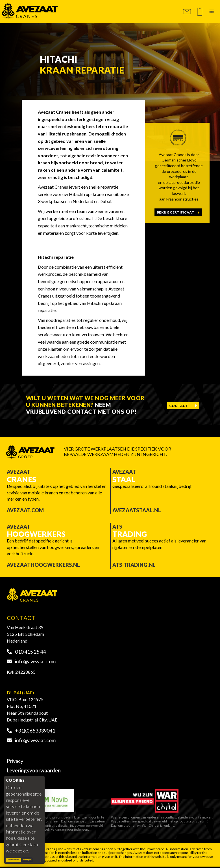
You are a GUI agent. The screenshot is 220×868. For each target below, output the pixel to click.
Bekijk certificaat (176, 212)
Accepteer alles (14, 860)
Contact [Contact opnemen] (179, 406)
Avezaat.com (25, 510)
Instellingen (27, 860)
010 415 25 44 (26, 652)
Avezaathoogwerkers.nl (43, 565)
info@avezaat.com (31, 661)
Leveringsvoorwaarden (34, 770)
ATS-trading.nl (134, 565)
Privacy (15, 761)
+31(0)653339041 (31, 731)
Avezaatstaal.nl (137, 510)
